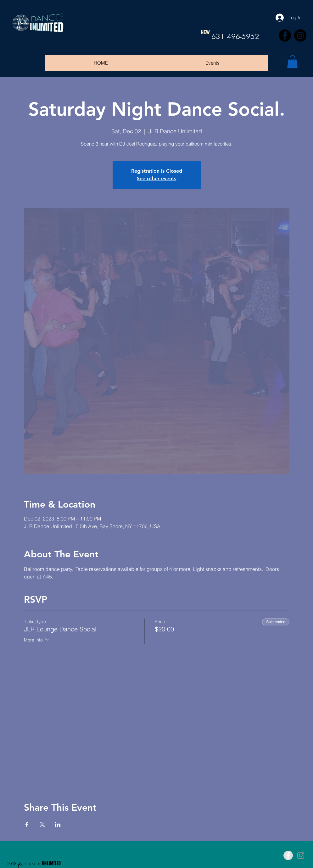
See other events (156, 178)
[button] (292, 62)
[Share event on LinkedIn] (58, 825)
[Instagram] (300, 35)
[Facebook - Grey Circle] (288, 855)
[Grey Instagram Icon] (301, 855)
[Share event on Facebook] (27, 825)
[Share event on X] (42, 825)
